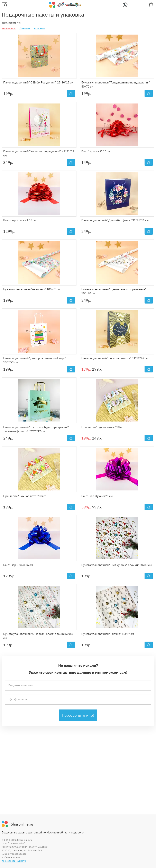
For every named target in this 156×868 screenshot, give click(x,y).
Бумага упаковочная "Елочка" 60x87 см (108, 634)
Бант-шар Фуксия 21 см (97, 496)
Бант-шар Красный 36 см (20, 220)
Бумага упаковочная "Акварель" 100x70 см (32, 289)
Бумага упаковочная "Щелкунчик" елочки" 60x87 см (117, 565)
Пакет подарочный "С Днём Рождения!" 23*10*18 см (38, 82)
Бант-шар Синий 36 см (18, 565)
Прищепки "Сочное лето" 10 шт (25, 496)
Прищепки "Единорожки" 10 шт (103, 427)
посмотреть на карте (14, 861)
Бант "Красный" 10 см (96, 151)
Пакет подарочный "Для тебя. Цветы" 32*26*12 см (115, 220)
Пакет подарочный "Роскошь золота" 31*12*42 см (115, 358)
